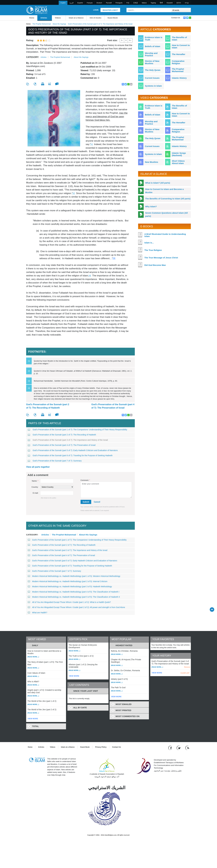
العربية (71, 3)
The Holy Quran (153, 70)
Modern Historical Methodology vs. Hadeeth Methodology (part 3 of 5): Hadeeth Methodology (70, 587)
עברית (187, 3)
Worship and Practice (151, 54)
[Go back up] (212, 609)
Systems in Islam (153, 86)
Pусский (109, 3)
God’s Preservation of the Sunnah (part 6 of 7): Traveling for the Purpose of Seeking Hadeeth (70, 455)
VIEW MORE (33, 719)
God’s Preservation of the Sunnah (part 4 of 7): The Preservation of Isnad (113, 406)
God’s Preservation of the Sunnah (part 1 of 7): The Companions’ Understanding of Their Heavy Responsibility (77, 430)
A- (122, 40)
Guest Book (113, 18)
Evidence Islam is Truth (154, 39)
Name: (35, 481)
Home (32, 18)
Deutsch (99, 3)
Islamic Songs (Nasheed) (179, 154)
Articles (44, 18)
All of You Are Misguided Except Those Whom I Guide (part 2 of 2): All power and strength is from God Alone (76, 607)
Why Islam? (151, 206)
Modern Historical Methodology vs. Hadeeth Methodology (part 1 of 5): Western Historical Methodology (74, 576)
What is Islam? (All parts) (158, 183)
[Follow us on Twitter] (179, 748)
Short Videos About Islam (178, 162)
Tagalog (153, 3)
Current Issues (152, 78)
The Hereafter (179, 54)
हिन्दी (161, 3)
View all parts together (38, 467)
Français (90, 3)
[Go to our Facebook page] (170, 748)
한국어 (179, 3)
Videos (58, 18)
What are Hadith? (38, 613)
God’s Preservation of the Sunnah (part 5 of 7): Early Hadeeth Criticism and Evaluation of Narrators (73, 450)
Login (96, 10)
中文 (128, 3)
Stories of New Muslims (152, 62)
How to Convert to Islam (181, 46)
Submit (86, 502)
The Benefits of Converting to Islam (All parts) (168, 199)
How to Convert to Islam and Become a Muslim (164, 191)
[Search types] (181, 10)
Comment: (85, 480)
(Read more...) (33, 657)
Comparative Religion (178, 62)
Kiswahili (170, 3)
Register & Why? (110, 10)
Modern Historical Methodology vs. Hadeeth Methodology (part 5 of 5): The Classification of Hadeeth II (74, 597)
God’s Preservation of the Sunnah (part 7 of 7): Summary (55, 461)
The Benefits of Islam (179, 39)
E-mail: (36, 493)
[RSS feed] (187, 748)
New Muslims (151, 162)
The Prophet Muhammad (42, 24)
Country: (35, 487)
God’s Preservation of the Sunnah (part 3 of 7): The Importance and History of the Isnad (68, 440)
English (63, 3)
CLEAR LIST (185, 673)
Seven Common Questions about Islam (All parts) (166, 214)
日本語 (136, 3)
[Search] (169, 10)
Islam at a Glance (76, 18)
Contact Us (176, 18)
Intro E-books (95, 18)
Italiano (144, 3)
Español (80, 3)
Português (119, 3)
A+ (130, 40)
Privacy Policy (101, 747)
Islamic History (179, 78)
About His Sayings (59, 24)
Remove (187, 667)
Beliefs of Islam (153, 46)
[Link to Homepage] (37, 10)
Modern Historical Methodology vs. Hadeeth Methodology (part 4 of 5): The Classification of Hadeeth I (74, 592)
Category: (33, 57)
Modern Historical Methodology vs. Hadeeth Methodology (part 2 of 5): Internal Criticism (68, 581)
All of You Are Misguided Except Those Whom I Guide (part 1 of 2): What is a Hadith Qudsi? (69, 602)
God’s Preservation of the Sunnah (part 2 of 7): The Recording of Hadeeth (48, 406)
